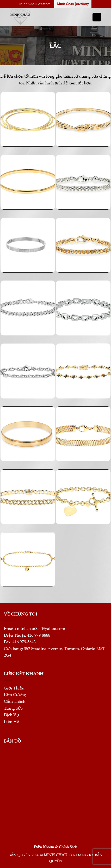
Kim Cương (15, 695)
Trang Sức (13, 708)
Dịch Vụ (11, 715)
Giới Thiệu (14, 688)
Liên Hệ (11, 722)
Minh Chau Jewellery (73, 4)
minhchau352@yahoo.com (41, 629)
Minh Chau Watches (35, 4)
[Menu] (97, 17)
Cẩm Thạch (15, 702)
